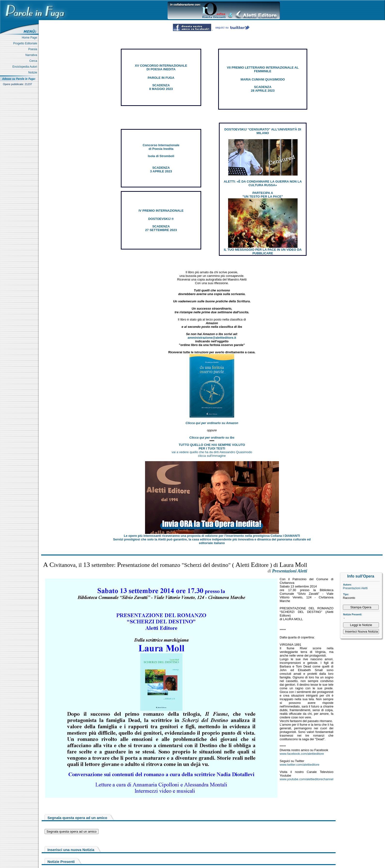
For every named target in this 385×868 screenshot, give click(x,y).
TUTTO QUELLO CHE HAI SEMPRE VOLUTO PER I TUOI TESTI (212, 447)
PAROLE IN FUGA (161, 78)
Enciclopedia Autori (26, 67)
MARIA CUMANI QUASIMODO (263, 79)
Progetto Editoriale (26, 43)
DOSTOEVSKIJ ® (161, 219)
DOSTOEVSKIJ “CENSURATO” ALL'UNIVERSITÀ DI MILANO (263, 131)
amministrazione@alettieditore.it (212, 338)
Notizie (34, 72)
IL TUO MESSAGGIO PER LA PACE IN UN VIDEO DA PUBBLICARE (263, 251)
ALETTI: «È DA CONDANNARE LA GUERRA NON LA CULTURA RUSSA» (263, 183)
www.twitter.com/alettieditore (300, 765)
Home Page (30, 38)
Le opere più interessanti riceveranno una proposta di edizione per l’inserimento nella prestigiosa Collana (212, 536)
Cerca (34, 61)
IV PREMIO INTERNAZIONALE (161, 211)
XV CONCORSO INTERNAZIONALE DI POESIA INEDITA (161, 67)
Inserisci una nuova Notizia (71, 850)
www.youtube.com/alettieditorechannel (307, 779)
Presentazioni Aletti (355, 588)
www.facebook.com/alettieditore (302, 754)
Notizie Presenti (61, 862)
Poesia (34, 49)
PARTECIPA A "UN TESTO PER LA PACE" (263, 195)
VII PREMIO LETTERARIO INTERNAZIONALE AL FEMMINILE (263, 69)
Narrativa (32, 55)
